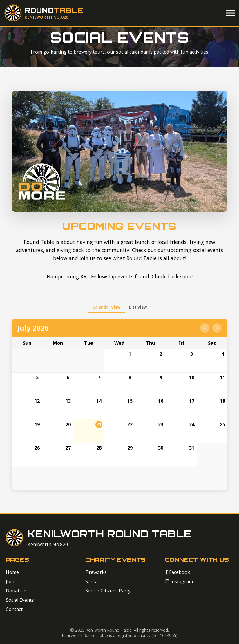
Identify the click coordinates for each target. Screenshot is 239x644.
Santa (92, 581)
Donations (17, 591)
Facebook (178, 572)
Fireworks (96, 572)
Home (12, 572)
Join (10, 581)
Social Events (20, 600)
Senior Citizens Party (108, 591)
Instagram (179, 581)
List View (138, 307)
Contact (14, 609)
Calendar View (106, 307)
